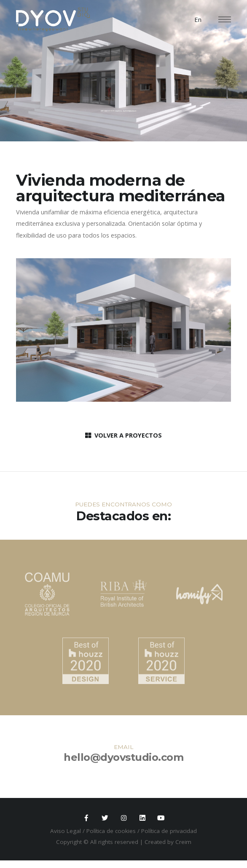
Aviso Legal (66, 832)
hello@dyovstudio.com (123, 757)
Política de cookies (111, 832)
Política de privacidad (169, 832)
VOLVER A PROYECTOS (123, 435)
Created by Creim (168, 843)
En (198, 19)
